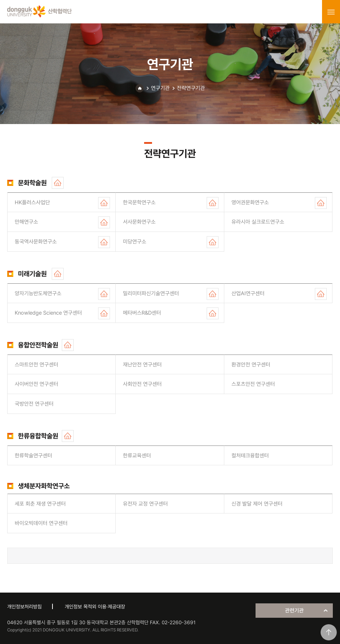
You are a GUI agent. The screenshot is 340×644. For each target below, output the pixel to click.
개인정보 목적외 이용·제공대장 (95, 607)
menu (331, 12)
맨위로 (329, 632)
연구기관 (160, 88)
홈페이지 (58, 183)
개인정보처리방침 (24, 607)
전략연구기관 (191, 88)
